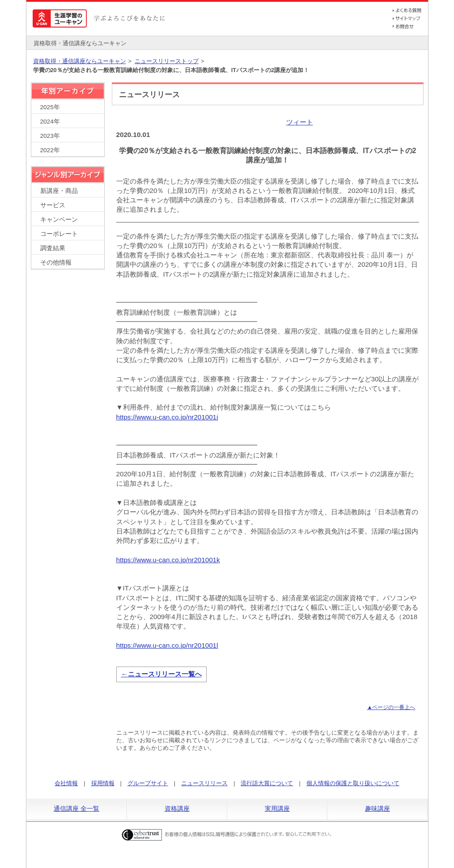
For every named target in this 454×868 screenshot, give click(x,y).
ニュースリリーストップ (167, 61)
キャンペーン (59, 220)
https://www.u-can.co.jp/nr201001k (168, 560)
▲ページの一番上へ (391, 707)
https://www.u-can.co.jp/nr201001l (167, 645)
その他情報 (56, 263)
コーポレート (59, 234)
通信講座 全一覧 (76, 808)
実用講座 (277, 808)
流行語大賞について (267, 783)
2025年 (50, 107)
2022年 (50, 150)
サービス (53, 205)
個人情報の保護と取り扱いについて (353, 783)
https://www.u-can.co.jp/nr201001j (167, 417)
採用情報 (103, 783)
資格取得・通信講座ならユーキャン (80, 61)
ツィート (300, 122)
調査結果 (53, 248)
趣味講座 (378, 808)
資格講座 (177, 808)
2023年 (50, 136)
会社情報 (66, 783)
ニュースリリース (204, 783)
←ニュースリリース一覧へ (161, 674)
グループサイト (148, 783)
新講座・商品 (59, 191)
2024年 (50, 122)
